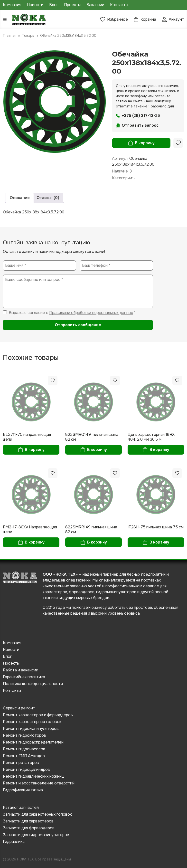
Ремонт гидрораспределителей (33, 742)
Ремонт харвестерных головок (32, 722)
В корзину (145, 143)
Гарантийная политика (24, 677)
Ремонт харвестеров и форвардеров (38, 715)
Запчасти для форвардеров (29, 828)
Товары (28, 36)
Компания (12, 5)
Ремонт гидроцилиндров (26, 769)
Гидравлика (14, 842)
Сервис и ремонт (19, 708)
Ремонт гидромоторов (24, 735)
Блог (54, 5)
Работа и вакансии (21, 670)
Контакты (119, 5)
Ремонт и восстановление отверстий (39, 783)
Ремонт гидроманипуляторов (31, 729)
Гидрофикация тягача (23, 790)
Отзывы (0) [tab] (48, 198)
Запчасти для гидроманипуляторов (36, 835)
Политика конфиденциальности (33, 684)
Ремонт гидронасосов (24, 749)
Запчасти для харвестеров (28, 821)
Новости (35, 5)
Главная (10, 36)
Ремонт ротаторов (21, 763)
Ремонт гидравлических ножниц (33, 776)
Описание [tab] (20, 198)
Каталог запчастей (21, 807)
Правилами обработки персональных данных (91, 313)
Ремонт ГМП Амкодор (24, 756)
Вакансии (95, 5)
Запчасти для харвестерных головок (37, 814)
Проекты (72, 5)
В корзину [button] (35, 450)
